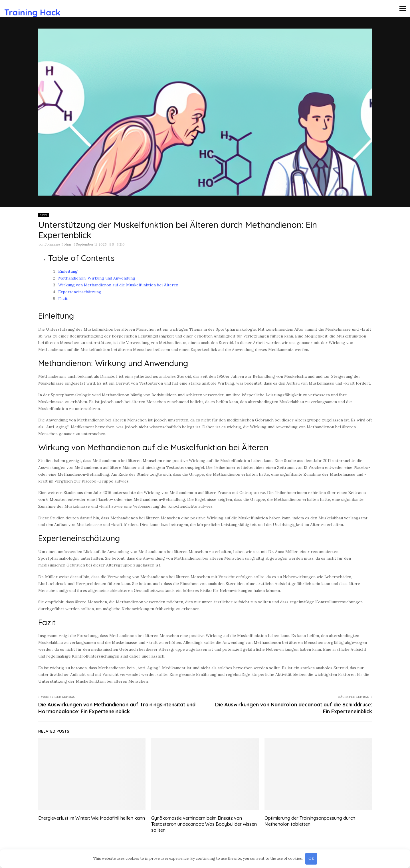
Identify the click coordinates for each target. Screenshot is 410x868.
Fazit (63, 299)
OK (311, 858)
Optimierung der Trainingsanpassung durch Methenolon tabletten (310, 821)
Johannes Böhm (58, 244)
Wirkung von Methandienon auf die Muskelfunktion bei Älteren (118, 285)
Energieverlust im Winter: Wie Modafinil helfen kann (92, 818)
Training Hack (32, 12)
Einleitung (68, 271)
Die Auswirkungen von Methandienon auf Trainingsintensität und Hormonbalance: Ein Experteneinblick (117, 708)
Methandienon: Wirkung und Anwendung (97, 278)
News (44, 215)
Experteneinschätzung (80, 292)
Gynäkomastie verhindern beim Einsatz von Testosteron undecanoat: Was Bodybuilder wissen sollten (204, 824)
